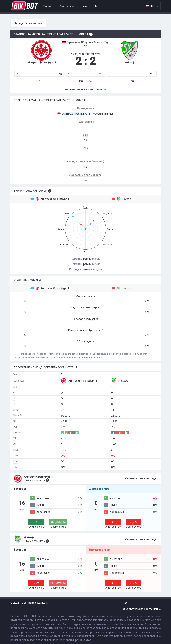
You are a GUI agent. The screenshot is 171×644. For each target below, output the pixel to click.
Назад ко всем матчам (28, 23)
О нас (124, 603)
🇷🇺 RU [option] (149, 6)
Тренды (48, 6)
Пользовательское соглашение (141, 609)
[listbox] (151, 6)
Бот (97, 6)
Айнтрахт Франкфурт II (50, 199)
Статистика (67, 6)
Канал (84, 6)
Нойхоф (121, 199)
